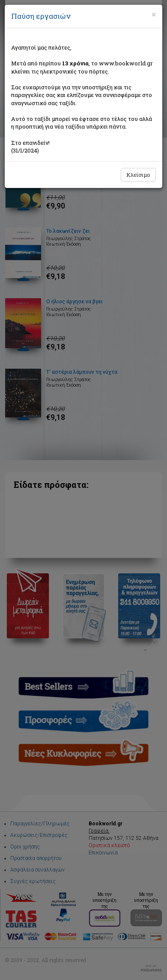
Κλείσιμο (138, 175)
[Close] (154, 15)
